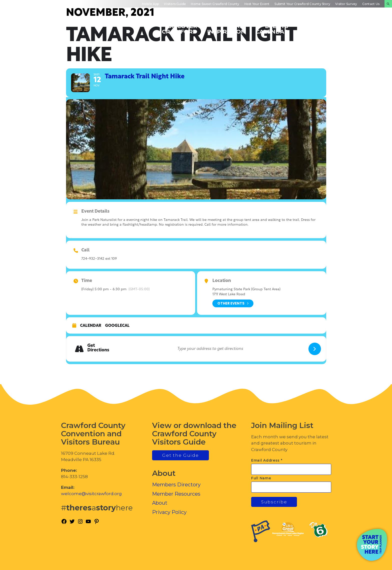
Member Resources (176, 494)
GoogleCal (117, 326)
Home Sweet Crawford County (215, 4)
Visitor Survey (346, 4)
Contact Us (371, 4)
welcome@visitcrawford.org (91, 494)
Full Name (261, 478)
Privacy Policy (169, 512)
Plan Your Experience (362, 29)
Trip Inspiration (226, 29)
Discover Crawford (179, 29)
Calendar (91, 326)
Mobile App (150, 4)
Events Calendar (272, 29)
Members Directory (176, 485)
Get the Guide (180, 455)
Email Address (267, 460)
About (160, 503)
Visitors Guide (175, 4)
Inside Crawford (316, 29)
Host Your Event (257, 4)
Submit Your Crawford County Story (302, 4)
